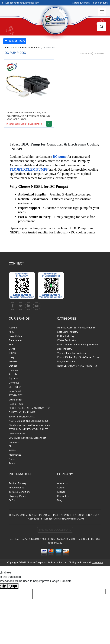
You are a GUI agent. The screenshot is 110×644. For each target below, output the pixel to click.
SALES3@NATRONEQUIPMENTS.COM (62, 519)
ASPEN (13, 328)
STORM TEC (16, 395)
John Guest (15, 391)
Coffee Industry (66, 336)
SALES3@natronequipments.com (21, 3)
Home (7, 48)
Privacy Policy (16, 488)
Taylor (12, 463)
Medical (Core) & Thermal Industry (76, 328)
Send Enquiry (101, 3)
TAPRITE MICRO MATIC (22, 417)
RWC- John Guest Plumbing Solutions (78, 345)
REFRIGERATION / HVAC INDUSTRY (77, 366)
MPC (11, 332)
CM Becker (15, 387)
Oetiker (13, 366)
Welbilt (13, 362)
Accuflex (14, 374)
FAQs (12, 500)
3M (10, 446)
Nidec (12, 459)
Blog (60, 500)
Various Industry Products (27, 48)
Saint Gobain (16, 336)
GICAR (12, 353)
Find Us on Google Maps (55, 530)
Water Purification (67, 340)
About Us (62, 483)
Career (61, 488)
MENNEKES (15, 455)
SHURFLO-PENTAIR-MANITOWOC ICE (30, 408)
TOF (11, 345)
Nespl (12, 357)
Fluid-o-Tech (16, 404)
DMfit (12, 349)
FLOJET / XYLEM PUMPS (22, 412)
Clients (61, 492)
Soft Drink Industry (68, 332)
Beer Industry (65, 349)
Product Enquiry (18, 483)
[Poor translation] (13, 586)
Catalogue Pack (81, 3)
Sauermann (15, 340)
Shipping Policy (17, 496)
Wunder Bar (16, 400)
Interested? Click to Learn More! (24, 124)
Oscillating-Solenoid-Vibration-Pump (29, 425)
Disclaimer (97, 563)
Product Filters (15, 41)
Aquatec (14, 379)
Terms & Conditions (20, 492)
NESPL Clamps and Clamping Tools (28, 421)
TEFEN (12, 451)
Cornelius (14, 383)
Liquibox (13, 370)
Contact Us (63, 496)
